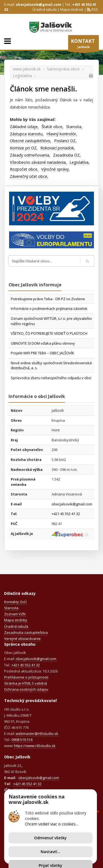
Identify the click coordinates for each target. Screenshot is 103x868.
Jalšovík (83, 45)
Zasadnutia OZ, (67, 155)
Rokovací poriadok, (58, 148)
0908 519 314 (22, 740)
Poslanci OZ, (65, 141)
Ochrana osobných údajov (26, 689)
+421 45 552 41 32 (66, 514)
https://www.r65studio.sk (35, 746)
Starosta (11, 608)
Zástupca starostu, (27, 134)
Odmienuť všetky (50, 838)
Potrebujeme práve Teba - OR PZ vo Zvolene (48, 299)
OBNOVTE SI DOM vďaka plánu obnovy (43, 343)
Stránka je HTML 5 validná (26, 683)
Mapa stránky (16, 620)
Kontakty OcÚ (15, 602)
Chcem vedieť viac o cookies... (51, 824)
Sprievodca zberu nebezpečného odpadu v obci (51, 378)
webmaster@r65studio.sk (37, 734)
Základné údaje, (24, 127)
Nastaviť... (51, 852)
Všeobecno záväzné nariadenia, (38, 162)
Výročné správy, (55, 169)
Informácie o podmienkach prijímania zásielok (49, 308)
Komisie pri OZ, (24, 148)
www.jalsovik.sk (27, 69)
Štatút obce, (52, 127)
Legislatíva (22, 76)
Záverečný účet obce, (29, 176)
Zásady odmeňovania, (30, 155)
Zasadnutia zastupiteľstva (26, 632)
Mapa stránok (72, 9)
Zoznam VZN (15, 614)
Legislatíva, (80, 162)
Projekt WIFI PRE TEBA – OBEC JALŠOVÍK (42, 353)
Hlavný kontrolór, (62, 134)
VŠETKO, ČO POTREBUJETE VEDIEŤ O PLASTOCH (49, 333)
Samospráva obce (63, 69)
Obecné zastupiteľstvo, (31, 141)
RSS (94, 9)
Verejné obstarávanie (22, 639)
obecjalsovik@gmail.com (38, 4)
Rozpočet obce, (24, 169)
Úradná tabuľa (44, 9)
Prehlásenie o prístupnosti (26, 677)
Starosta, (74, 127)
